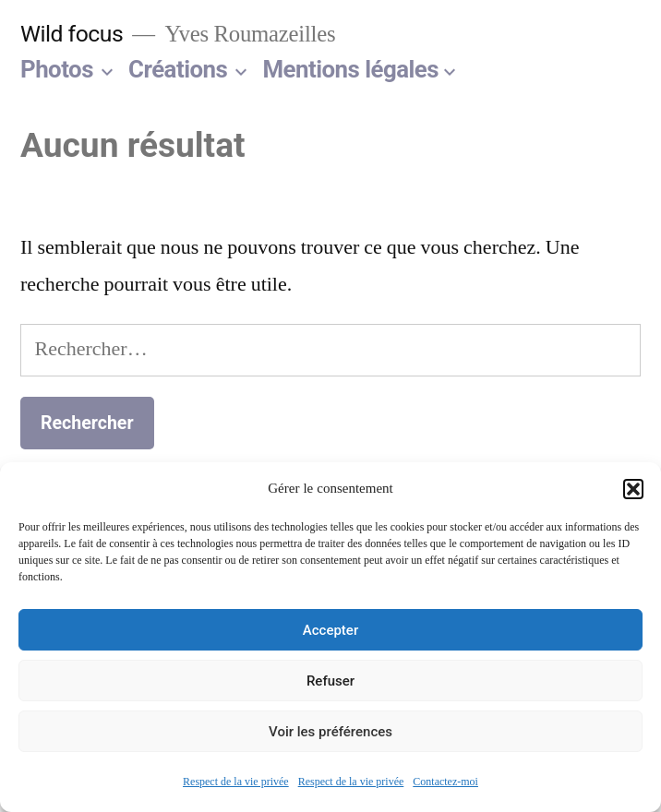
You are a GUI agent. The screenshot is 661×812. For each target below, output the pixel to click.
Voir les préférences (330, 732)
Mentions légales (350, 69)
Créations (178, 69)
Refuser (330, 681)
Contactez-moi (445, 782)
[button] (633, 489)
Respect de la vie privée (236, 782)
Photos (57, 69)
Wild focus (72, 34)
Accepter (330, 630)
